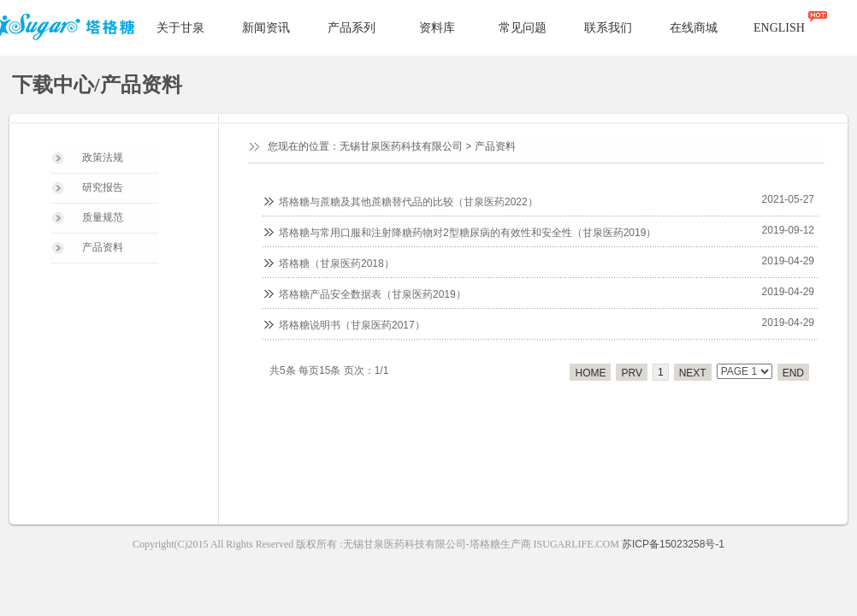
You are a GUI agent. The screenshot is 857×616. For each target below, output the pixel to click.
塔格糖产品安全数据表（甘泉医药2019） (372, 294)
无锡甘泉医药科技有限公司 (401, 146)
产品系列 (352, 28)
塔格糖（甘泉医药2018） (337, 264)
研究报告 (103, 187)
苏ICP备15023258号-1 (673, 544)
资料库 (437, 28)
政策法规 (103, 157)
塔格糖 (70, 29)
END (793, 373)
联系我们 (608, 28)
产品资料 (103, 247)
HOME (590, 373)
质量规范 (103, 217)
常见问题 (523, 28)
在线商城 (694, 28)
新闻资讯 (266, 28)
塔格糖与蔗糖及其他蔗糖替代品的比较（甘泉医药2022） (408, 202)
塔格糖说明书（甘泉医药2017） (352, 325)
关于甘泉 (180, 28)
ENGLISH (779, 28)
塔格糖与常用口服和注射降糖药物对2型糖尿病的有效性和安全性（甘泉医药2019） (467, 233)
